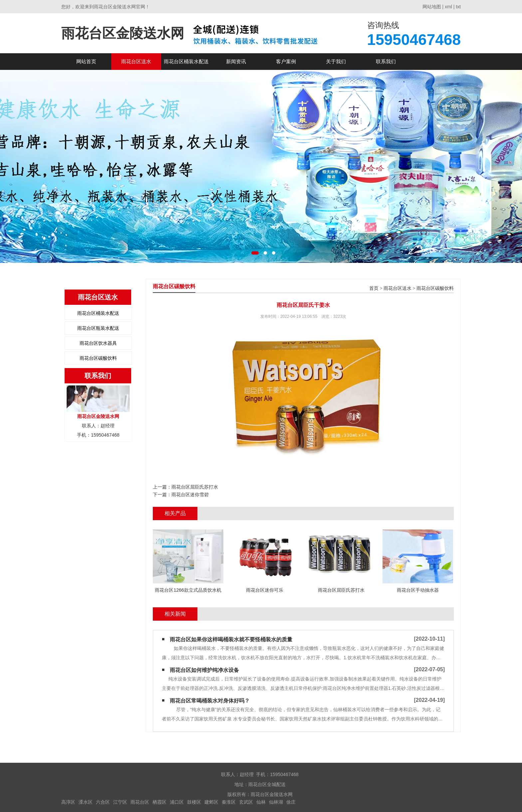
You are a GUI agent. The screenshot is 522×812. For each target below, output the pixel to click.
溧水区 (86, 802)
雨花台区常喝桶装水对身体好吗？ (210, 701)
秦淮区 (229, 802)
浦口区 (177, 802)
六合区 (103, 802)
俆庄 (291, 802)
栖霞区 (159, 802)
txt (458, 7)
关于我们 (336, 61)
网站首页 (86, 61)
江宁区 (120, 802)
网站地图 (432, 7)
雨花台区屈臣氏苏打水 (195, 487)
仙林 (261, 802)
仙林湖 (276, 802)
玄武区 (246, 802)
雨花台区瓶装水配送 (98, 328)
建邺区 (211, 802)
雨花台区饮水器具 (98, 343)
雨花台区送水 (136, 61)
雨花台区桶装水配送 (186, 61)
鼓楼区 (194, 802)
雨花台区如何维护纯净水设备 (204, 670)
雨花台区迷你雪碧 (190, 495)
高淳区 (68, 802)
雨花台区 (140, 802)
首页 (374, 288)
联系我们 (386, 61)
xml (448, 7)
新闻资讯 (236, 61)
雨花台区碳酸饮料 (98, 358)
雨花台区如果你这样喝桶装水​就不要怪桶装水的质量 (231, 639)
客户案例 (286, 61)
